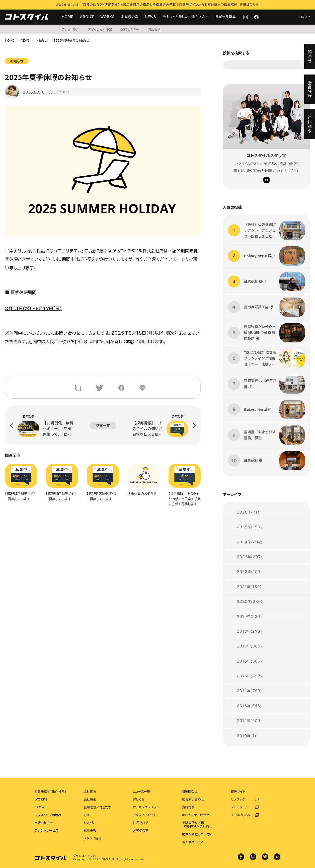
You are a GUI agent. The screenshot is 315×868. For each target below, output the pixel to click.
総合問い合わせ (193, 799)
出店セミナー (130, 29)
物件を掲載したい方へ (198, 834)
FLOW (40, 807)
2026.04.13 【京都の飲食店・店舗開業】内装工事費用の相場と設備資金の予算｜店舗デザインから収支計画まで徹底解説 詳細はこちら (158, 5)
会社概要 (90, 799)
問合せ (310, 57)
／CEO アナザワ (57, 92)
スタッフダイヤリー (146, 815)
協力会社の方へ (193, 842)
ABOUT (87, 17)
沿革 (87, 815)
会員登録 (310, 89)
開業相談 (154, 29)
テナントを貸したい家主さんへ (186, 17)
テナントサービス (47, 830)
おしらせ (139, 799)
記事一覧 (103, 425)
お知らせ (42, 41)
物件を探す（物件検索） (50, 791)
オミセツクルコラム (146, 807)
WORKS (107, 17)
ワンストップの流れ (48, 815)
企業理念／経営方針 (98, 807)
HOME (68, 17)
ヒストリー (91, 823)
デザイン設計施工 (100, 29)
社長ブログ (141, 823)
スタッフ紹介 (93, 838)
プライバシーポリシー (85, 856)
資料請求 (188, 807)
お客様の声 (130, 17)
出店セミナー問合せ (196, 815)
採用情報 (90, 830)
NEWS (150, 17)
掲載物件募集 (226, 17)
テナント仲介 (70, 29)
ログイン (305, 17)
